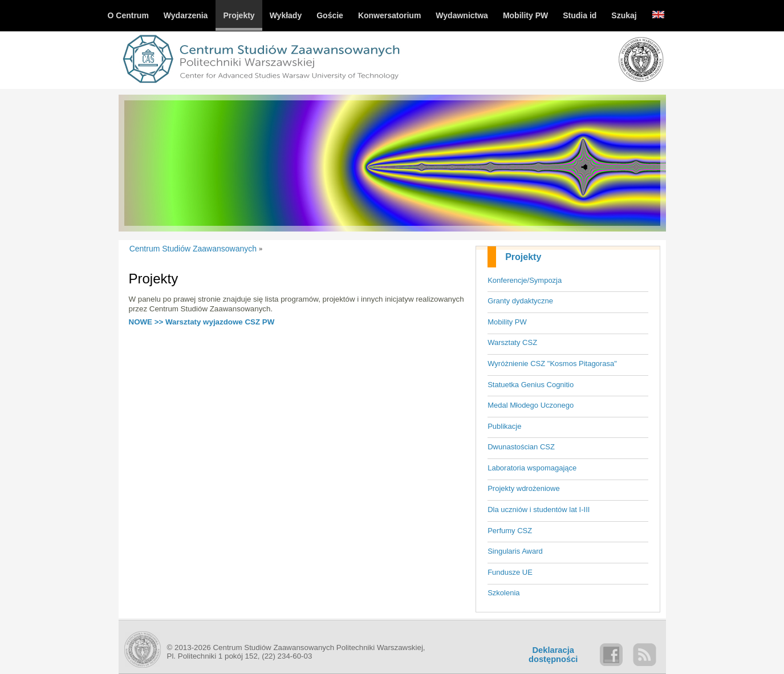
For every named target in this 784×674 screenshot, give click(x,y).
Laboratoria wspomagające (532, 468)
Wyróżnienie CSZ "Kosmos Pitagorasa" (552, 364)
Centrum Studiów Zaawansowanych (193, 249)
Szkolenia (503, 593)
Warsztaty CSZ (512, 342)
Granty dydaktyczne (520, 301)
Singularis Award (515, 551)
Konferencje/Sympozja (525, 280)
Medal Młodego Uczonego (531, 405)
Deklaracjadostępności (553, 655)
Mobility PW (507, 322)
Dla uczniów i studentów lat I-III (539, 509)
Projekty (523, 257)
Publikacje (504, 426)
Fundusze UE (510, 572)
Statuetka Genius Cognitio (531, 385)
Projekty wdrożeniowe (523, 488)
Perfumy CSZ (510, 531)
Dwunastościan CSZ (521, 447)
